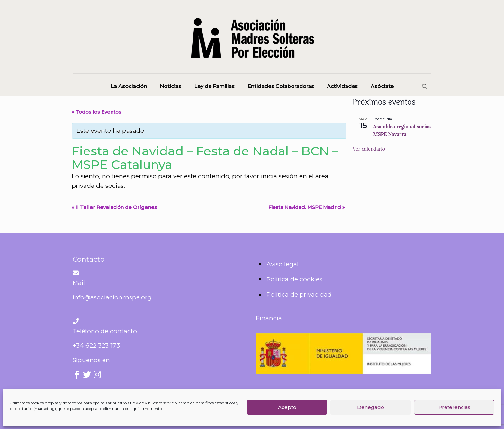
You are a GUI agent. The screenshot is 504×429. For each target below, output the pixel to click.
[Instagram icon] (97, 375)
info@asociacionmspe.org (112, 297)
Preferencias (454, 407)
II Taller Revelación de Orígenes (114, 207)
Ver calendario (369, 149)
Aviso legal (283, 264)
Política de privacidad (299, 294)
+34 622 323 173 (96, 346)
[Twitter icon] (87, 375)
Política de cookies (294, 279)
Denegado (371, 407)
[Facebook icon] (77, 375)
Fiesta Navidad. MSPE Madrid (307, 207)
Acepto (287, 407)
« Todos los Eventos (96, 112)
